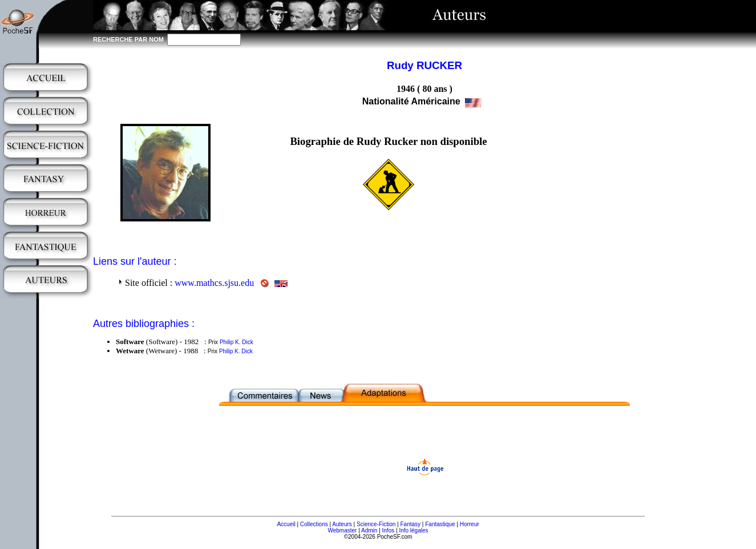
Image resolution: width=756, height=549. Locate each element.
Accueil (286, 524)
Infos (389, 530)
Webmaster (342, 530)
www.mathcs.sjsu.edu (214, 283)
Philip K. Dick (236, 342)
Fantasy (411, 524)
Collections (314, 524)
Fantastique (440, 524)
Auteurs (342, 524)
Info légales (413, 530)
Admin (369, 530)
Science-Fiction (376, 524)
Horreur (470, 524)
